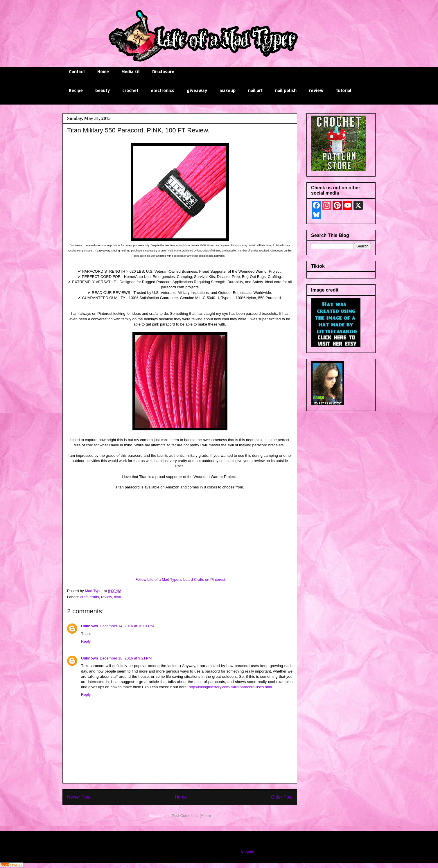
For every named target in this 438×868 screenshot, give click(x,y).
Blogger (247, 851)
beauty (103, 90)
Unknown (90, 626)
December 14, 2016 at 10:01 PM (127, 626)
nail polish (286, 90)
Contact (77, 72)
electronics (163, 90)
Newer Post (79, 797)
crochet (130, 90)
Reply (86, 641)
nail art (255, 90)
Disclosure (163, 72)
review (316, 90)
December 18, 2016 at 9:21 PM (126, 658)
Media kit (131, 72)
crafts (94, 597)
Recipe (76, 90)
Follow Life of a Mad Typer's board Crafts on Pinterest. (181, 579)
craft (84, 597)
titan (117, 597)
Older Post (282, 797)
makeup (228, 90)
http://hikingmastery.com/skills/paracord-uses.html (230, 687)
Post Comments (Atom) (191, 816)
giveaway (197, 90)
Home (103, 72)
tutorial (344, 90)
